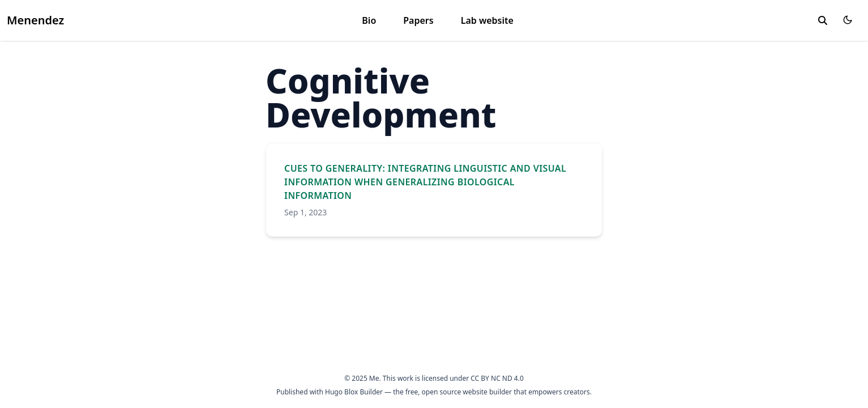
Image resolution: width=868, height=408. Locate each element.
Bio (369, 20)
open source (442, 392)
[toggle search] (823, 20)
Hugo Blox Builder (354, 392)
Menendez (35, 20)
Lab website (487, 20)
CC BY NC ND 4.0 (497, 378)
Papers (418, 20)
